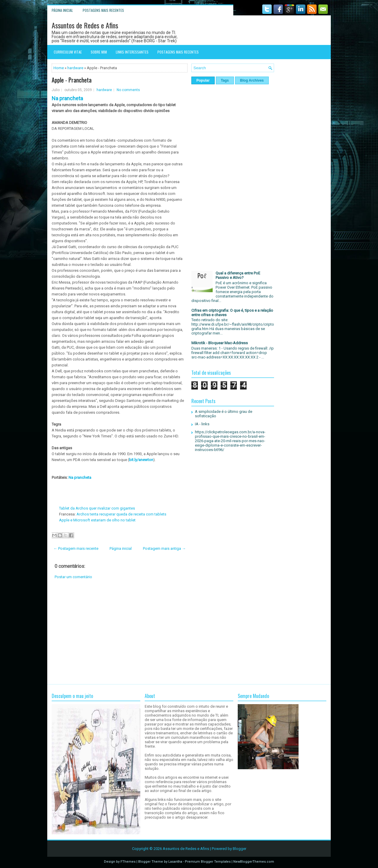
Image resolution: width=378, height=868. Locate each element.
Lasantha (175, 862)
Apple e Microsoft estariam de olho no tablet (97, 520)
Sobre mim (99, 52)
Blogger (239, 849)
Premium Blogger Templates (208, 862)
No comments (128, 90)
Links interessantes (132, 52)
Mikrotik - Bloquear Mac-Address (220, 343)
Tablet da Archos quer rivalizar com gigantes (97, 508)
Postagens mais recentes (103, 10)
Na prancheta (79, 477)
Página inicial (62, 10)
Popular (203, 80)
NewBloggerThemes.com (254, 862)
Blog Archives (252, 80)
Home (59, 68)
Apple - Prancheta (72, 80)
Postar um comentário (73, 577)
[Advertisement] (120, 632)
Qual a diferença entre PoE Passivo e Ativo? (238, 275)
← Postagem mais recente (76, 548)
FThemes (128, 862)
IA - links (202, 424)
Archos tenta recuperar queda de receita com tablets (121, 514)
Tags (225, 80)
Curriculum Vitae (68, 52)
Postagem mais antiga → (164, 548)
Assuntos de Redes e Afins (85, 25)
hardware (75, 68)
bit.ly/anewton (141, 460)
